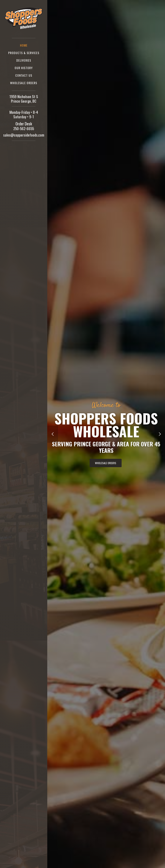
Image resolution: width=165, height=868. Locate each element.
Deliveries (24, 60)
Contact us (24, 75)
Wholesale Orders (24, 83)
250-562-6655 (24, 128)
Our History (24, 68)
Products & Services (24, 53)
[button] (53, 434)
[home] (24, 17)
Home (24, 45)
